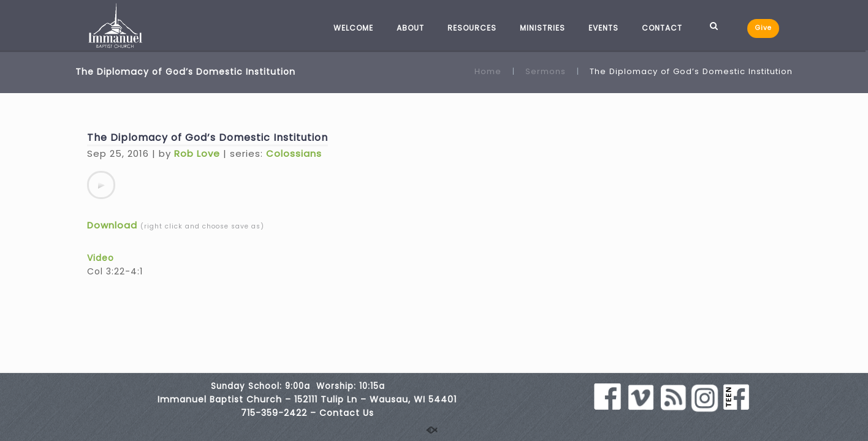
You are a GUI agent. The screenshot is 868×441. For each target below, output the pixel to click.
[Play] (101, 185)
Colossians (294, 153)
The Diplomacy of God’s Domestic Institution (207, 138)
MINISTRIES (542, 28)
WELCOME (353, 28)
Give (763, 28)
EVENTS (603, 28)
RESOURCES (472, 28)
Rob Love (197, 153)
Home (488, 71)
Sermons (546, 71)
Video (101, 258)
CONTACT (662, 28)
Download (112, 225)
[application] (101, 185)
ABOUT (410, 28)
